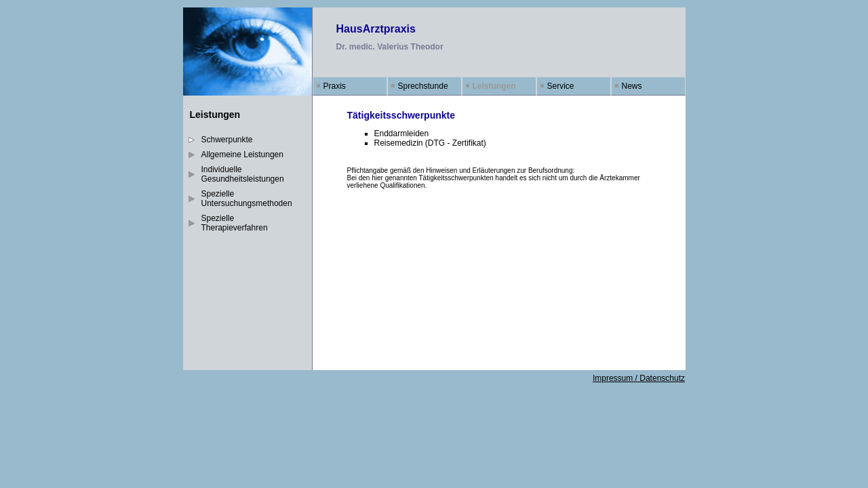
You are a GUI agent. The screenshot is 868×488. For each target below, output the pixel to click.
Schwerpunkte (227, 140)
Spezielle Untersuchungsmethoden (247, 199)
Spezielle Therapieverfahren (235, 223)
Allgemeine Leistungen (242, 155)
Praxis (335, 86)
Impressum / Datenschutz (639, 378)
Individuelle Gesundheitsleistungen (243, 174)
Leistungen (494, 86)
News (632, 86)
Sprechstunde (423, 86)
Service (561, 86)
